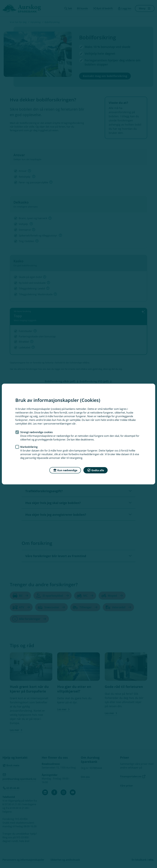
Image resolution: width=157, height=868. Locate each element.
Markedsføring (29, 447)
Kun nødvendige (65, 470)
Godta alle (96, 470)
